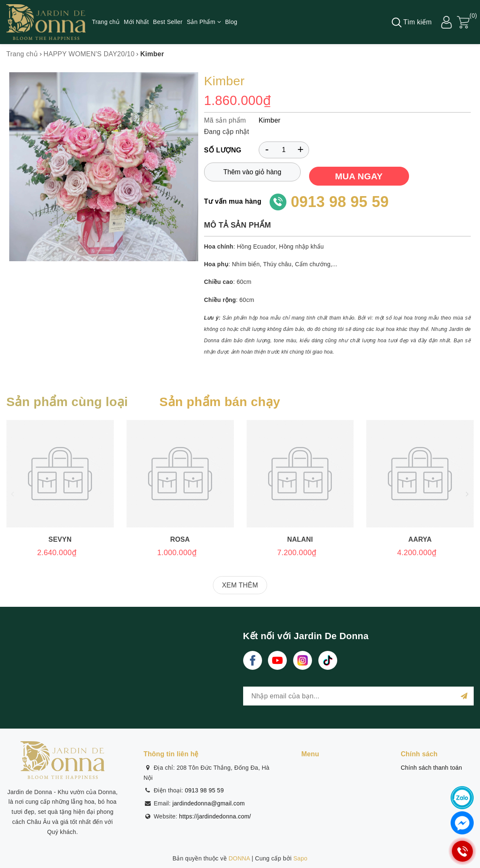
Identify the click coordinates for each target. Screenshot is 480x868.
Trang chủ (106, 22)
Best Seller (168, 22)
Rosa (180, 539)
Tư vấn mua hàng (233, 201)
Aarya (420, 539)
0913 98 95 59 (340, 202)
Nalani (300, 539)
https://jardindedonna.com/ (215, 816)
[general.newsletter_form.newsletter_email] (359, 696)
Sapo (300, 858)
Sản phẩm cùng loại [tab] (67, 402)
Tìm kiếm (412, 22)
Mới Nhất (136, 22)
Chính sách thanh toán (431, 768)
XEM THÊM (240, 585)
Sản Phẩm (204, 22)
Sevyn (60, 539)
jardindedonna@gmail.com (209, 803)
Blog (231, 22)
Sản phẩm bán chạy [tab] (220, 402)
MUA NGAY (359, 176)
